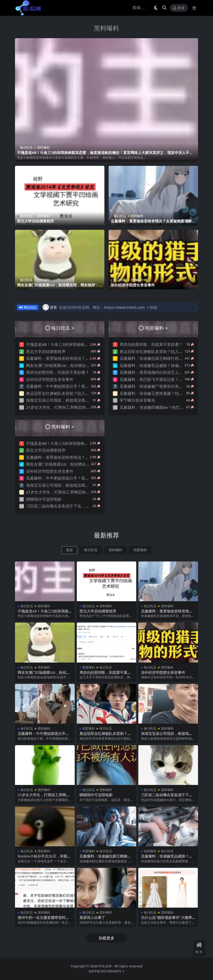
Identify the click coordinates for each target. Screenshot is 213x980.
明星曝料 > (156, 328)
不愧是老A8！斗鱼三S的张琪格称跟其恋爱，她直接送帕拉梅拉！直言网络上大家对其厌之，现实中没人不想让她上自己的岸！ (105, 155)
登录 (179, 8)
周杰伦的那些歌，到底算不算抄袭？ (58, 372)
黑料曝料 (106, 28)
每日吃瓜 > (63, 328)
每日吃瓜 (26, 148)
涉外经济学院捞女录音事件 (133, 285)
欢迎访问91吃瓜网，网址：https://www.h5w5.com (102, 307)
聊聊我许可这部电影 (44, 499)
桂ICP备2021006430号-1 (107, 971)
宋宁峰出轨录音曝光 (137, 400)
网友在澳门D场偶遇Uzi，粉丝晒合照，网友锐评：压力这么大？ (58, 287)
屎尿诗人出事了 (92, 917)
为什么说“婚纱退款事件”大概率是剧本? (166, 920)
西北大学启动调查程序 (35, 221)
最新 (69, 550)
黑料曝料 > (63, 427)
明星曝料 (140, 550)
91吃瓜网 (105, 966)
